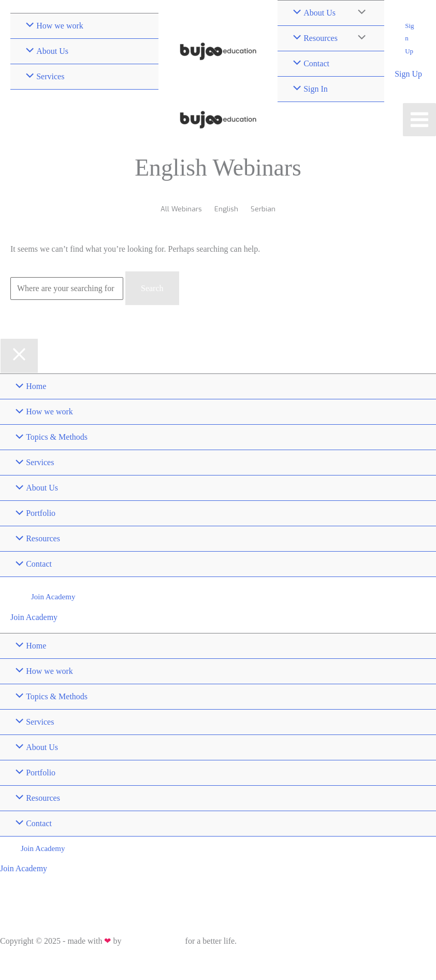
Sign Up (408, 74)
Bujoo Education (153, 941)
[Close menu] (19, 356)
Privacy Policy (20, 962)
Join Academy (34, 617)
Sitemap (57, 962)
